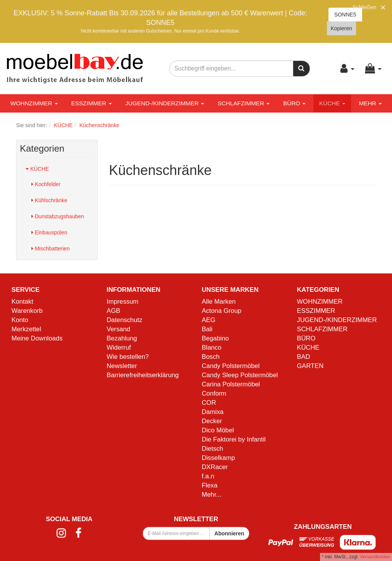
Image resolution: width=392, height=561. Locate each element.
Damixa (213, 412)
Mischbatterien (51, 249)
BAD (304, 357)
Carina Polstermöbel (231, 384)
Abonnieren (229, 533)
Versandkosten (375, 557)
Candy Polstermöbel (231, 366)
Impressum (123, 302)
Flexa (210, 485)
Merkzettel (26, 329)
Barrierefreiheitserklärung (143, 375)
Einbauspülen (49, 232)
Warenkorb (27, 311)
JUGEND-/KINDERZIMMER (165, 103)
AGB (114, 311)
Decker (212, 421)
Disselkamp (218, 458)
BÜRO (295, 103)
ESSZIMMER (91, 103)
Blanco (212, 348)
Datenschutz (125, 320)
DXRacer (215, 467)
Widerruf (119, 348)
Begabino (215, 338)
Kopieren (341, 28)
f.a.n (208, 476)
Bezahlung (122, 338)
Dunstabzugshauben (58, 216)
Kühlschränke (49, 200)
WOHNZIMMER (34, 103)
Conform (214, 393)
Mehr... (212, 495)
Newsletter (122, 366)
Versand (119, 329)
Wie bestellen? (128, 357)
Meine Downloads (37, 338)
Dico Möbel (218, 430)
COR (209, 403)
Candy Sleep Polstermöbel (240, 375)
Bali (207, 329)
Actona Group (222, 311)
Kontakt (22, 302)
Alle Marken (219, 302)
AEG (208, 320)
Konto (20, 320)
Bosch (211, 357)
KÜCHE (332, 103)
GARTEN (310, 366)
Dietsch (212, 449)
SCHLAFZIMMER (243, 103)
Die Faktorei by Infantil (234, 439)
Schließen (364, 7)
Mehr (370, 103)
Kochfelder (46, 184)
